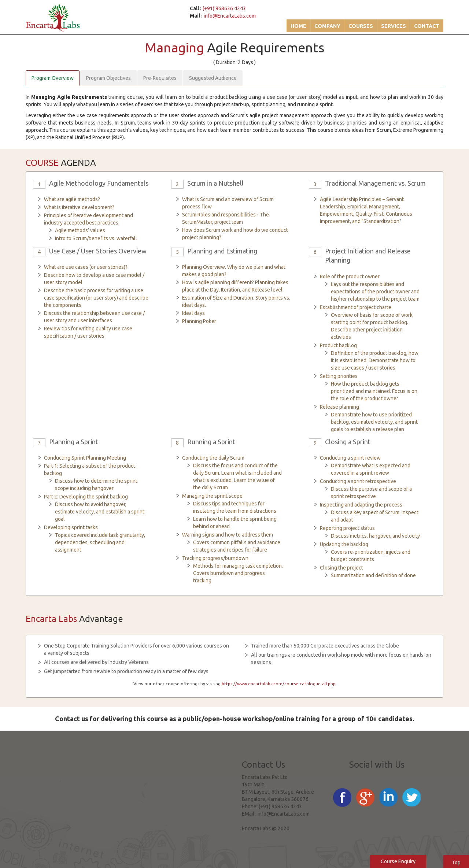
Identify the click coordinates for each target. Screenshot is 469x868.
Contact (427, 26)
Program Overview (53, 78)
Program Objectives (108, 78)
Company (327, 26)
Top (456, 863)
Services (394, 26)
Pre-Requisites (160, 78)
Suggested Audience (213, 78)
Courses (361, 26)
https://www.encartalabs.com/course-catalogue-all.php (279, 684)
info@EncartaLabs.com (230, 16)
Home (298, 26)
